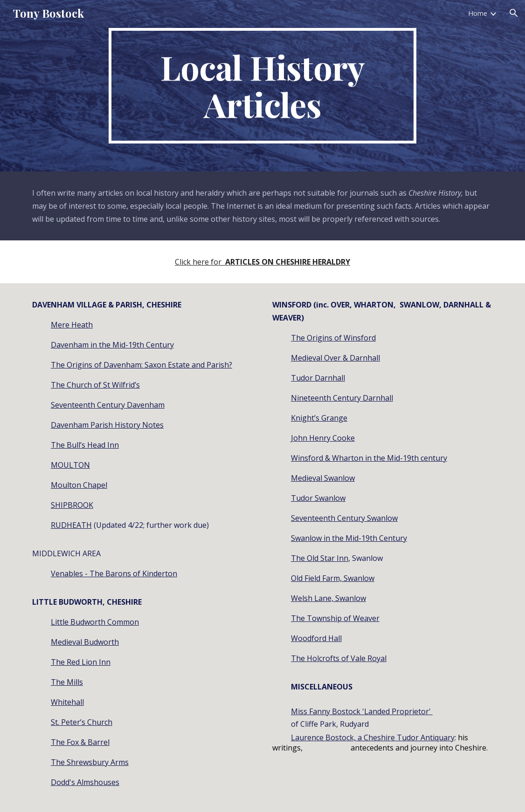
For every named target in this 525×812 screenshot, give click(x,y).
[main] (263, 86)
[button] (514, 13)
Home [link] (478, 13)
